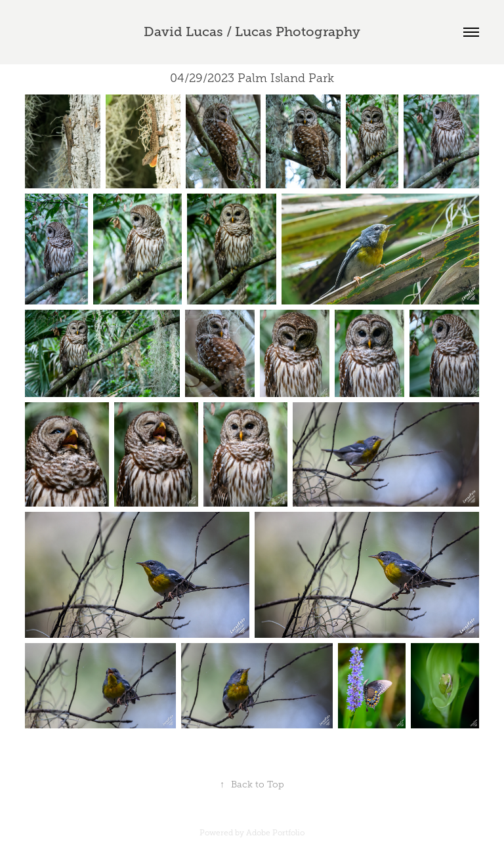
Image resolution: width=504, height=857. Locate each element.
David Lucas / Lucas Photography (252, 32)
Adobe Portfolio (275, 833)
